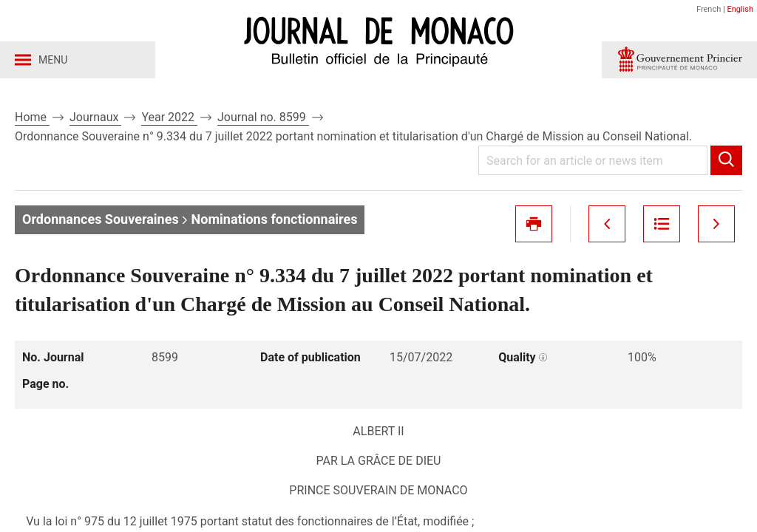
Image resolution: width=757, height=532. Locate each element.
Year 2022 (169, 117)
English (740, 9)
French (709, 9)
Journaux (95, 117)
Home (32, 117)
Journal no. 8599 (263, 117)
